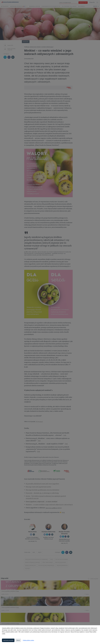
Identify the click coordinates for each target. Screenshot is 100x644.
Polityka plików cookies (28, 640)
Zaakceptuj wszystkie (8, 640)
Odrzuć (18, 640)
